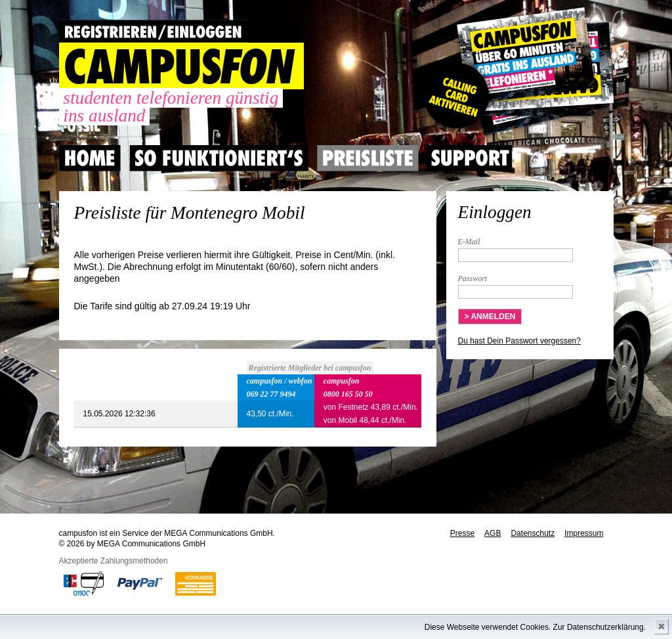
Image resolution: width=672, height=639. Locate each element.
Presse (462, 533)
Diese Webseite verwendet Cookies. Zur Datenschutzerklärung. (535, 627)
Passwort (473, 278)
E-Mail (469, 242)
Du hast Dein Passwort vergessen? (519, 341)
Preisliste (368, 158)
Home (90, 158)
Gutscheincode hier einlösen (516, 72)
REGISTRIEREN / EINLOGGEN (154, 31)
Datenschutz (533, 533)
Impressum (584, 533)
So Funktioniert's (219, 158)
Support (470, 158)
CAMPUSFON (181, 66)
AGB (493, 533)
